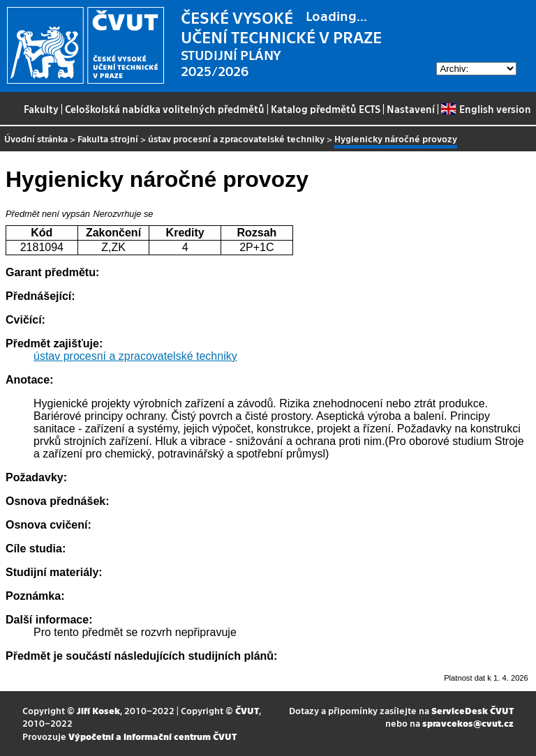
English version (486, 109)
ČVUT (247, 710)
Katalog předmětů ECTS (326, 109)
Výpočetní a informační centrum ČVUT (152, 736)
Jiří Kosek (98, 710)
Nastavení (411, 109)
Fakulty (41, 109)
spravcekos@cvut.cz (468, 723)
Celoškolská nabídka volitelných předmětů (165, 109)
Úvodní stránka (36, 138)
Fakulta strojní (108, 138)
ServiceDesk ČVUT (472, 710)
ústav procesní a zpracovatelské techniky (236, 138)
